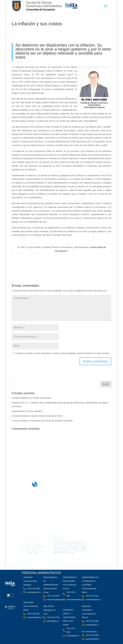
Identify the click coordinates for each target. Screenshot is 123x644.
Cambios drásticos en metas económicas (31, 398)
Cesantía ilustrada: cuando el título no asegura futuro (37, 416)
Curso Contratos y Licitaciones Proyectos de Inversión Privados (42, 421)
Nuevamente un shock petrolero (27, 411)
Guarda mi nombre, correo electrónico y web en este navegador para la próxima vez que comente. (63, 353)
